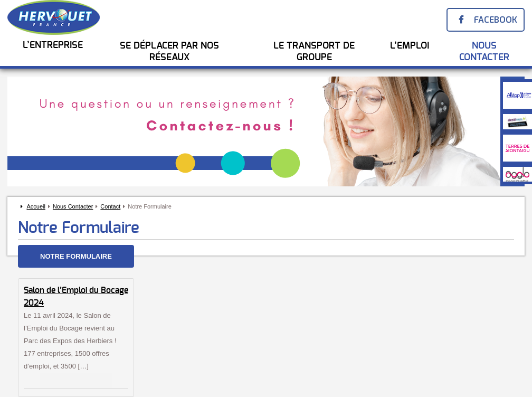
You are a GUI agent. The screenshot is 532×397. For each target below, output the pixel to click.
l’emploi (410, 46)
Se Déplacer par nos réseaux (169, 52)
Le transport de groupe (314, 52)
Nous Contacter (484, 52)
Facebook (496, 20)
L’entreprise (53, 45)
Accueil (36, 206)
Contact (110, 206)
